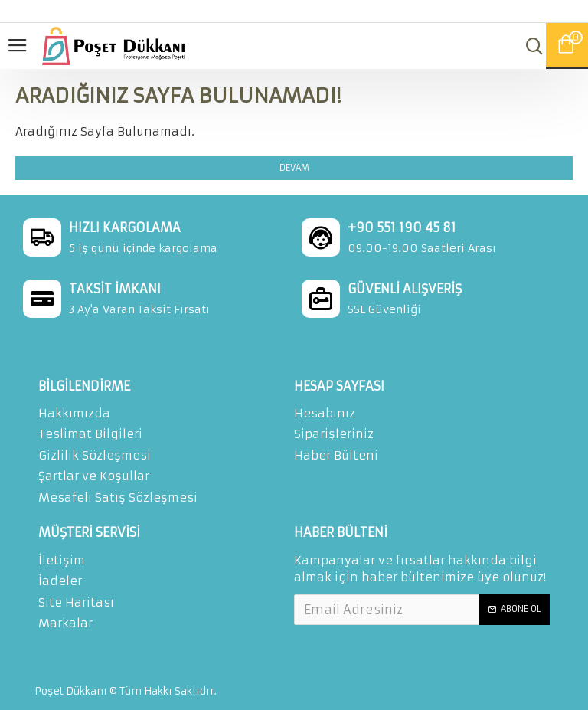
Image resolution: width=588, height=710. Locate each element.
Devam (294, 168)
